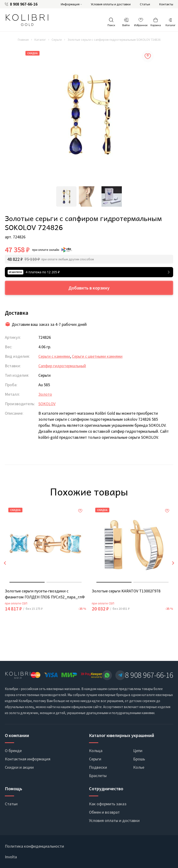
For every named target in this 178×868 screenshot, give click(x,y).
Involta (11, 857)
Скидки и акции (19, 767)
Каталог (40, 40)
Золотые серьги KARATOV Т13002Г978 (126, 591)
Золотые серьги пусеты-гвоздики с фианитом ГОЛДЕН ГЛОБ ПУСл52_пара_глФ (45, 594)
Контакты (166, 4)
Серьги (57, 40)
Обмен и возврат (104, 812)
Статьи (145, 4)
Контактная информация (28, 759)
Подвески (98, 767)
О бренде (13, 751)
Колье (139, 767)
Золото (45, 394)
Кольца (96, 751)
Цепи (138, 751)
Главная (23, 40)
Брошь (139, 759)
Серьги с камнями (54, 356)
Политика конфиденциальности (34, 846)
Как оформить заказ (108, 804)
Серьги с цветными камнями (97, 356)
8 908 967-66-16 (24, 4)
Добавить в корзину (89, 288)
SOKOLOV (47, 404)
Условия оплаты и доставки (111, 4)
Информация (70, 4)
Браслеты (98, 776)
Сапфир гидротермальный (62, 366)
